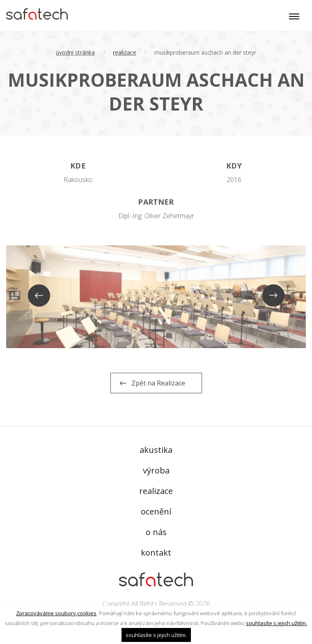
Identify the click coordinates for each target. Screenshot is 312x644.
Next (274, 296)
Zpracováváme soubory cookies (56, 613)
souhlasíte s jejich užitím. (276, 623)
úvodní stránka (75, 52)
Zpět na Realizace (158, 383)
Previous (38, 296)
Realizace (125, 52)
